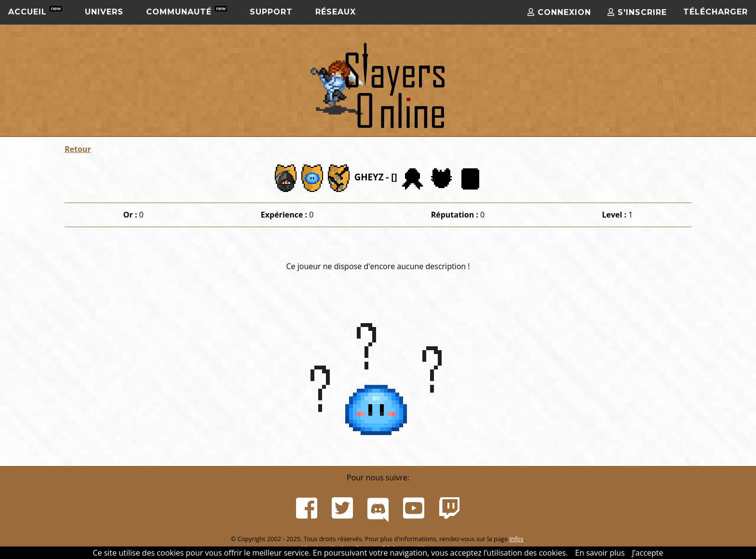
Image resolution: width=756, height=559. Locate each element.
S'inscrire (637, 12)
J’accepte (648, 553)
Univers (104, 12)
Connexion (559, 12)
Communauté (187, 11)
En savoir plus (600, 553)
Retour (78, 149)
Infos (516, 539)
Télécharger (715, 12)
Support (271, 12)
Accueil (35, 11)
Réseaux (336, 12)
